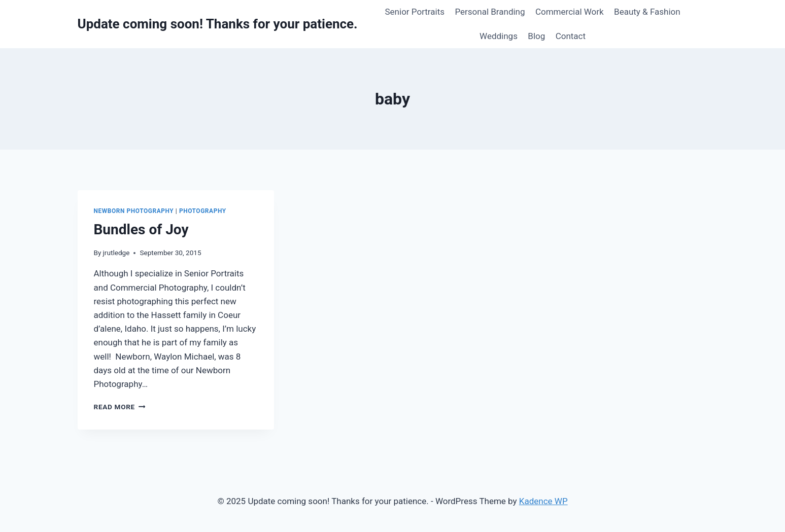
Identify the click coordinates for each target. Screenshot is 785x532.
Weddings (499, 36)
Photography (203, 211)
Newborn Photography (134, 211)
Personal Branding (490, 12)
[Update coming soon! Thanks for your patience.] (218, 24)
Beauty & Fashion (647, 12)
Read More (120, 407)
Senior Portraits (415, 12)
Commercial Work (570, 12)
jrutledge (116, 253)
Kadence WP (543, 501)
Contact (571, 36)
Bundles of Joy (141, 229)
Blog (536, 36)
